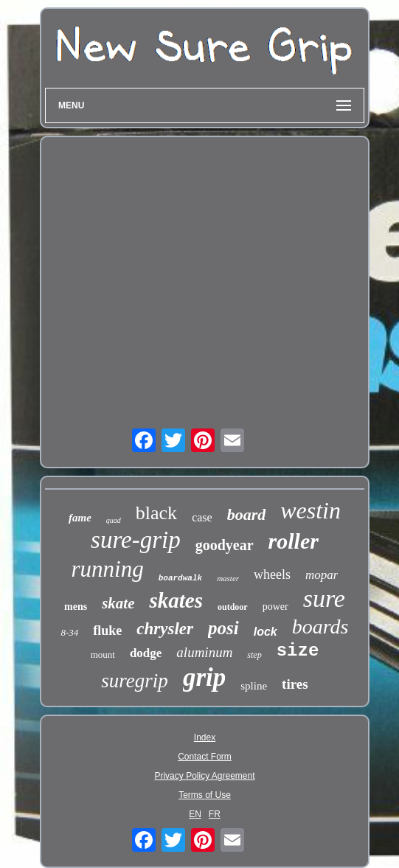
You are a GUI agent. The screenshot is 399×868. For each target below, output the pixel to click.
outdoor (233, 607)
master (228, 578)
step (254, 655)
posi (223, 628)
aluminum (204, 652)
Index (205, 737)
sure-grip (136, 540)
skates (176, 600)
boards (320, 626)
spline (254, 686)
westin (310, 510)
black (156, 513)
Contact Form (205, 757)
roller (294, 541)
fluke (107, 631)
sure (324, 598)
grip (204, 677)
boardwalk (180, 578)
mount (103, 655)
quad (114, 520)
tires (295, 684)
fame (80, 518)
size (298, 651)
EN (195, 814)
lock (266, 632)
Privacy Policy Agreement (204, 776)
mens (76, 607)
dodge (146, 653)
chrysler (165, 629)
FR (215, 814)
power (275, 607)
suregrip (135, 681)
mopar (322, 575)
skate (118, 603)
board (247, 514)
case (202, 517)
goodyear (225, 545)
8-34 (69, 632)
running (108, 569)
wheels (272, 574)
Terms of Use (205, 795)
